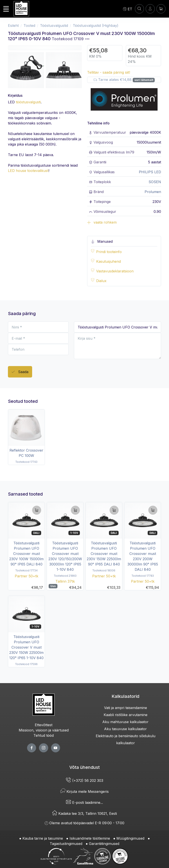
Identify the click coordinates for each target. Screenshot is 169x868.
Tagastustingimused (66, 844)
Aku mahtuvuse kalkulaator (125, 722)
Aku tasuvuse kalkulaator (125, 729)
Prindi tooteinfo (109, 252)
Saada (20, 372)
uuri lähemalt (144, 80)
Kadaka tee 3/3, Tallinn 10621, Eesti (84, 813)
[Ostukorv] (161, 9)
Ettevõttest (44, 725)
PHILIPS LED (150, 172)
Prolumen (153, 192)
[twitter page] (43, 748)
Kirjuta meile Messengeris (84, 791)
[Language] (128, 9)
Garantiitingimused (104, 844)
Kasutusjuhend (108, 261)
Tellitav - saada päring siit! (109, 72)
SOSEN (155, 182)
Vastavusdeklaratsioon (115, 271)
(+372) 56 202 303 (85, 780)
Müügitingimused (130, 838)
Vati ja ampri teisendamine (126, 708)
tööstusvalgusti (28, 102)
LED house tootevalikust (28, 171)
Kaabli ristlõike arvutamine (126, 715)
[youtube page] (56, 748)
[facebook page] (32, 748)
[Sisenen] (150, 9)
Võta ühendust (84, 767)
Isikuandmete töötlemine (90, 838)
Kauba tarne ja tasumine (43, 838)
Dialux (101, 281)
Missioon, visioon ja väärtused (44, 730)
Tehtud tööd (44, 735)
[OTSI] (139, 9)
